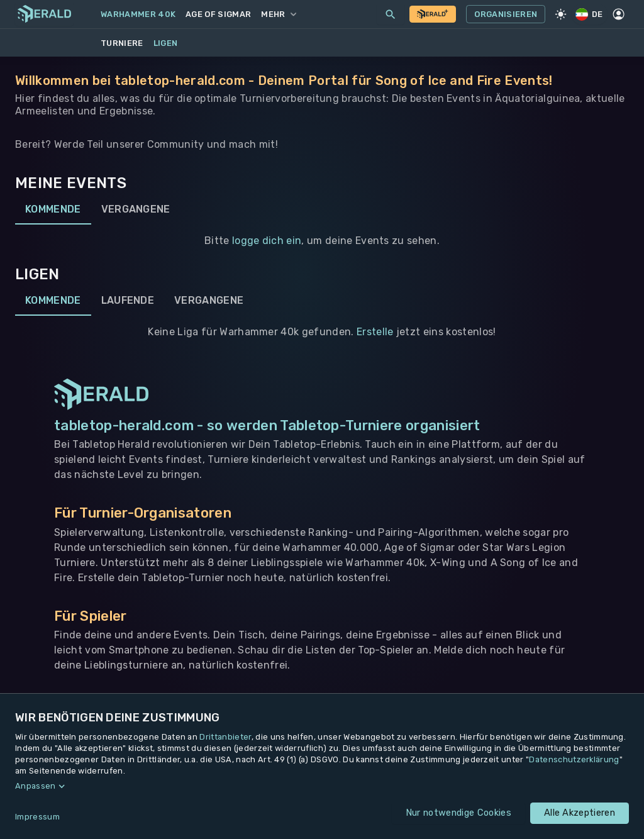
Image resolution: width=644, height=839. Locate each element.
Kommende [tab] (53, 209)
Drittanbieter (225, 737)
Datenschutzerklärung (574, 759)
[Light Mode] (560, 14)
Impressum (37, 817)
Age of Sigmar (218, 14)
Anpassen (36, 786)
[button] (322, 786)
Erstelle (375, 332)
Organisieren (506, 14)
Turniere (122, 43)
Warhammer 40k (138, 14)
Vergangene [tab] (136, 209)
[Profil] (619, 14)
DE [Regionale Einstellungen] (590, 14)
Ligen (166, 43)
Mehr (278, 14)
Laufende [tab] (128, 301)
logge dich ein (267, 241)
